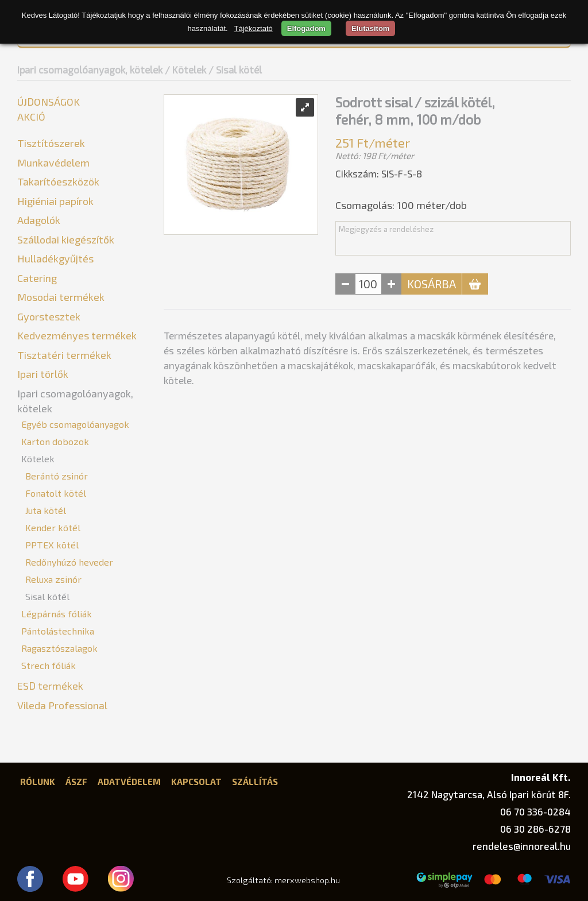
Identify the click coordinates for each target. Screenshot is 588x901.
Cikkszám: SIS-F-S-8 (379, 173)
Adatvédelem (129, 782)
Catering (37, 278)
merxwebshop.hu (307, 880)
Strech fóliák (49, 665)
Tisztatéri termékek (64, 355)
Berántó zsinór (57, 476)
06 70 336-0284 (535, 811)
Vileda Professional (62, 705)
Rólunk (38, 782)
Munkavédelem (53, 163)
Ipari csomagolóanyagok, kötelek (90, 69)
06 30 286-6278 (535, 829)
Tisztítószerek (51, 143)
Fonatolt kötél (56, 493)
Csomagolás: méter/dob (401, 205)
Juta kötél (46, 510)
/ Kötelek (185, 69)
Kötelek (38, 459)
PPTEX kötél (52, 545)
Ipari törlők (43, 374)
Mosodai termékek (61, 297)
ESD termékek (50, 686)
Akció (31, 117)
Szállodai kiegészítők (66, 239)
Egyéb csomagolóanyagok (75, 424)
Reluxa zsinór (53, 579)
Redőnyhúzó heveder (69, 562)
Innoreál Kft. (541, 777)
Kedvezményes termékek (77, 335)
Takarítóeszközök (58, 181)
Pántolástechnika (58, 631)
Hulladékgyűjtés (55, 258)
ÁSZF (76, 782)
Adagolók (39, 220)
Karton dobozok (55, 441)
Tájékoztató (254, 28)
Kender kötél (53, 527)
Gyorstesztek (49, 316)
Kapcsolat (196, 782)
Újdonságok (49, 102)
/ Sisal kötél (235, 69)
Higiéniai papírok (55, 201)
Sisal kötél (47, 596)
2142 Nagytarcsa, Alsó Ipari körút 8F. (489, 794)
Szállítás (255, 782)
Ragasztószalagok (59, 648)
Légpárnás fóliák (57, 614)
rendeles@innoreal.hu (522, 846)
